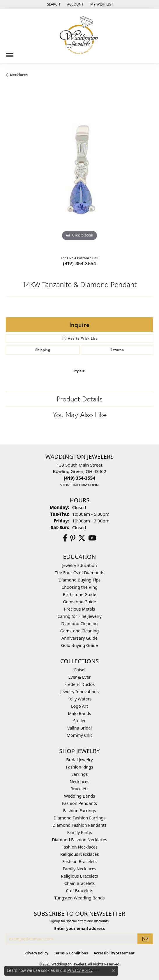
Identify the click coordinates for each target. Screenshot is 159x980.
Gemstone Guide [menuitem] (79, 602)
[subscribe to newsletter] (145, 939)
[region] (79, 169)
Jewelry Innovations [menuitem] (79, 692)
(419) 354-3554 (79, 263)
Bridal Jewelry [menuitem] (79, 760)
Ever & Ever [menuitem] (80, 677)
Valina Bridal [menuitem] (79, 728)
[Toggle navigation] (10, 53)
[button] (53, 4)
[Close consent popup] (113, 971)
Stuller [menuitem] (79, 721)
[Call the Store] (80, 478)
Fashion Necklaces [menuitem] (79, 847)
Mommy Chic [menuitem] (79, 735)
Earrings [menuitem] (79, 774)
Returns (117, 350)
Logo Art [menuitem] (79, 706)
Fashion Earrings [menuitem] (80, 811)
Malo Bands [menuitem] (79, 713)
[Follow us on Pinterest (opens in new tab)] (73, 538)
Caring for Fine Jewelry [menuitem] (79, 616)
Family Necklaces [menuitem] (80, 869)
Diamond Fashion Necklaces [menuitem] (79, 840)
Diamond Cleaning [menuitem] (79, 624)
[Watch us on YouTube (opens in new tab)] (92, 538)
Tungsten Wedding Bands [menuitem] (80, 898)
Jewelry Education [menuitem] (79, 565)
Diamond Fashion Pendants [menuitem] (79, 825)
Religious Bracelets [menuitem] (79, 876)
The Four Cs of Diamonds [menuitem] (79, 573)
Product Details (80, 399)
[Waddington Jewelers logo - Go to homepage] (79, 36)
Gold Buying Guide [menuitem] (79, 645)
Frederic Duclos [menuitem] (79, 684)
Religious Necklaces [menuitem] (80, 854)
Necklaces (19, 75)
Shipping (43, 350)
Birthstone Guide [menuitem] (80, 594)
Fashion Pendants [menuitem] (79, 803)
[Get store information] (79, 485)
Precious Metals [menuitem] (79, 609)
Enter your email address (79, 928)
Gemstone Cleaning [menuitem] (80, 631)
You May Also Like (80, 415)
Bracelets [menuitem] (79, 789)
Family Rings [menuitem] (80, 832)
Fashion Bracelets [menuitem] (79, 861)
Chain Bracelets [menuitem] (79, 883)
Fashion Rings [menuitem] (79, 767)
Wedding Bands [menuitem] (79, 796)
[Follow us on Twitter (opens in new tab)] (82, 538)
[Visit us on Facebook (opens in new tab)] (65, 538)
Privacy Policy (36, 953)
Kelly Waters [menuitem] (80, 699)
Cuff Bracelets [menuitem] (79, 891)
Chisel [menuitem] (79, 670)
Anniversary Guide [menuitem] (79, 638)
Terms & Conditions (71, 953)
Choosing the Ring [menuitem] (79, 587)
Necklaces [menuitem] (79, 781)
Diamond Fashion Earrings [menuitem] (80, 818)
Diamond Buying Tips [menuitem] (79, 580)
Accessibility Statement (114, 953)
